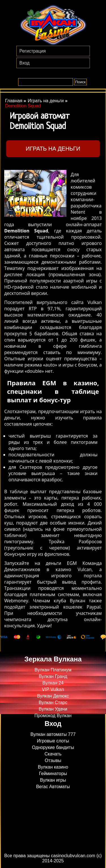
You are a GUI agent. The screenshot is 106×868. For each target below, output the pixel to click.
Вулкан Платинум (53, 670)
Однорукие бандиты (53, 747)
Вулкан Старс (53, 702)
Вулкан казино (53, 767)
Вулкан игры (53, 780)
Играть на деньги (53, 149)
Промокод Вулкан (53, 716)
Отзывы (53, 760)
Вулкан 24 (53, 683)
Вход (25, 63)
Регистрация (33, 51)
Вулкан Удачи (53, 709)
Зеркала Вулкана (53, 659)
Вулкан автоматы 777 (53, 734)
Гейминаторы (53, 774)
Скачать (53, 754)
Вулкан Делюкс (53, 696)
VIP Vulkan (53, 689)
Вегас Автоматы (53, 787)
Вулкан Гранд (53, 676)
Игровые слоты (53, 741)
